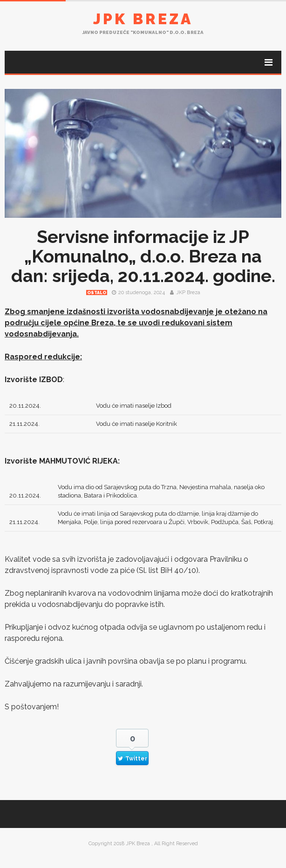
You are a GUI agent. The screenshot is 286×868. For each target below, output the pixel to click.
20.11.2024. (25, 406)
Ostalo (97, 293)
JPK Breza (143, 19)
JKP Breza (188, 293)
